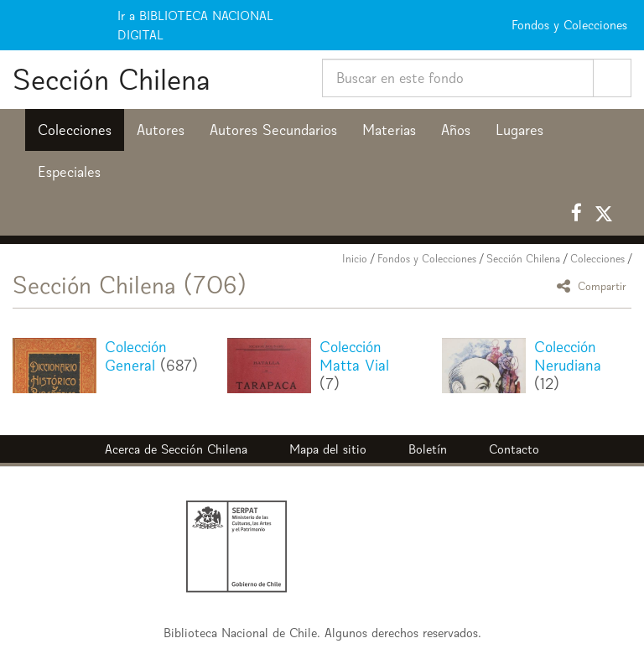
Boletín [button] (428, 449)
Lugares (519, 130)
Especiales (69, 172)
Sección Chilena (112, 79)
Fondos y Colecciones (427, 259)
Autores (161, 130)
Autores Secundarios (273, 130)
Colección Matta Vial (354, 356)
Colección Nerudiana (568, 356)
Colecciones (75, 130)
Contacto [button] (514, 449)
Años (456, 130)
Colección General (136, 356)
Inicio (355, 259)
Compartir (594, 285)
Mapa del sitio (328, 449)
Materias (389, 130)
